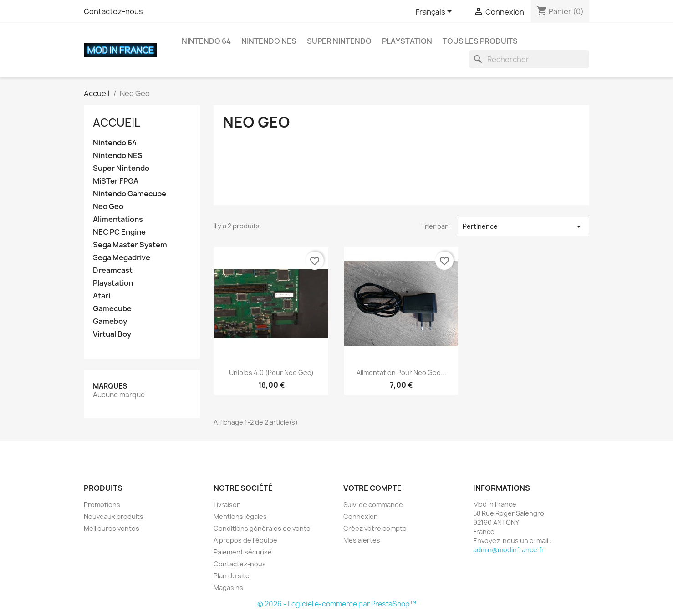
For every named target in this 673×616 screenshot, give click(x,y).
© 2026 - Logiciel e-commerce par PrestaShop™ (337, 604)
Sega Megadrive (122, 258)
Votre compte (372, 488)
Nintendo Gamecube (130, 194)
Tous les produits (480, 41)
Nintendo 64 (206, 41)
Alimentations (118, 219)
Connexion (361, 516)
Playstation (407, 41)
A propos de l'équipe (245, 540)
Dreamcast (113, 270)
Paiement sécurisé (243, 552)
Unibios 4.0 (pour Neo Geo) (271, 372)
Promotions (102, 505)
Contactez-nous (113, 11)
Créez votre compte (375, 528)
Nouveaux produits (114, 516)
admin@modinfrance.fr (509, 550)
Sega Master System (130, 245)
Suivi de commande (373, 505)
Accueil (117, 123)
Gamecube (112, 309)
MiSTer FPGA (116, 181)
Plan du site (232, 576)
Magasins (228, 588)
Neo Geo (108, 207)
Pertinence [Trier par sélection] (523, 226)
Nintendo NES (269, 41)
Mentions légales (240, 516)
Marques (110, 386)
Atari (102, 296)
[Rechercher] (529, 59)
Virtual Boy (112, 334)
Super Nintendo (339, 41)
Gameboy (110, 321)
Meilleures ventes (112, 528)
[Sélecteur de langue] (435, 12)
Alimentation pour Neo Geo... (401, 372)
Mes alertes (362, 540)
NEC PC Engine (119, 232)
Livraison (227, 505)
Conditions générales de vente (262, 528)
